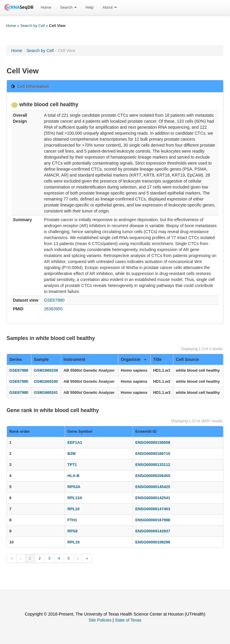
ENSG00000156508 (153, 442)
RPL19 (73, 542)
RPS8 (72, 531)
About (110, 7)
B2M (71, 454)
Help (90, 7)
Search (68, 7)
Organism (134, 359)
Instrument (74, 359)
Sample (41, 359)
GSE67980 (54, 300)
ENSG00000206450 (153, 476)
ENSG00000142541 (153, 498)
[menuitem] (46, 7)
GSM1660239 (46, 370)
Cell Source (187, 359)
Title (157, 359)
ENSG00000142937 (153, 531)
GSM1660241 (46, 392)
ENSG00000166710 (153, 454)
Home (46, 7)
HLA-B (73, 476)
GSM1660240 (46, 381)
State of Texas (128, 620)
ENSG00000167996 (153, 520)
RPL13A (75, 498)
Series (16, 359)
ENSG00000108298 (153, 542)
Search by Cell (33, 26)
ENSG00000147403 (153, 509)
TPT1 (72, 465)
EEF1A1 (75, 442)
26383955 (53, 309)
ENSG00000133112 (153, 465)
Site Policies (100, 620)
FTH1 (72, 520)
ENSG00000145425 (153, 487)
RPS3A (74, 487)
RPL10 (73, 509)
